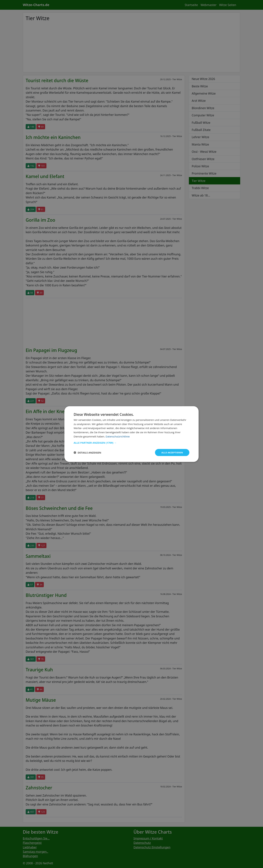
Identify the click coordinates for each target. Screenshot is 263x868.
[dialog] (131, 434)
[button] (131, 442)
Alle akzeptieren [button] (172, 452)
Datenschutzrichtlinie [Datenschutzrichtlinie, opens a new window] (118, 436)
